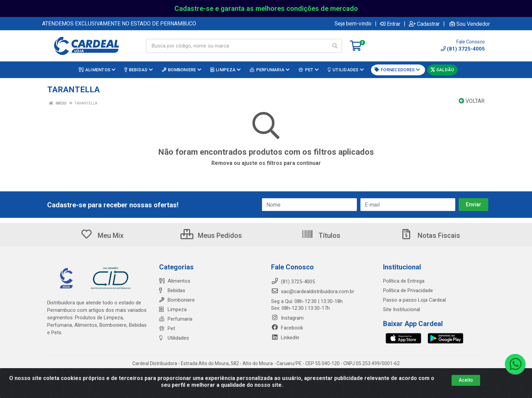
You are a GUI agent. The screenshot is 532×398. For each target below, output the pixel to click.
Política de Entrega (404, 281)
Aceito (466, 380)
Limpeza (173, 309)
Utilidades (174, 338)
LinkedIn (285, 338)
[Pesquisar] (335, 46)
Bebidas (172, 290)
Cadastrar (424, 24)
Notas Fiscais (430, 235)
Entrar (390, 24)
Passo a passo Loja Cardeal (414, 300)
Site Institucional (402, 309)
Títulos (321, 235)
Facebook (287, 328)
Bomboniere (177, 300)
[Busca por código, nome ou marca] (237, 46)
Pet (167, 328)
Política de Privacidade (408, 290)
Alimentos (175, 281)
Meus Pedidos (211, 235)
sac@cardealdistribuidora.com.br (313, 291)
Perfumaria (176, 319)
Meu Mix (102, 235)
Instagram (287, 318)
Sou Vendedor (470, 24)
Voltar (472, 101)
